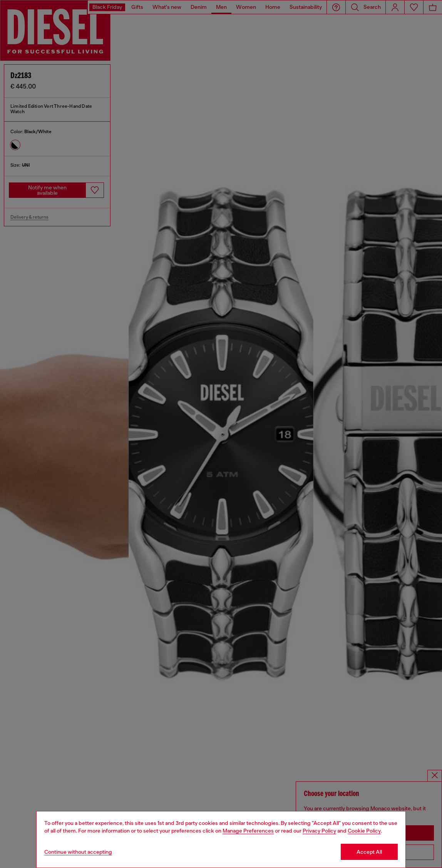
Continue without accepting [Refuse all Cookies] (78, 852)
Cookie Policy (364, 831)
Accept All (369, 852)
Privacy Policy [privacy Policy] (319, 831)
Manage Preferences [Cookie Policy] (248, 831)
